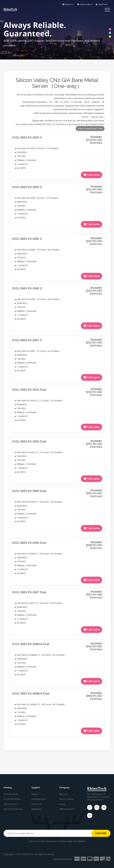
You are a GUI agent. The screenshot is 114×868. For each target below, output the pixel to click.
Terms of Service (66, 799)
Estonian (68, 4)
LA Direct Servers (11, 794)
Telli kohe (92, 175)
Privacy (62, 804)
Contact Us (36, 804)
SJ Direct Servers (11, 804)
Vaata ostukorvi (85, 4)
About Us (63, 794)
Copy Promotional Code (90, 128)
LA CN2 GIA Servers (12, 799)
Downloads (36, 809)
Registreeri (102, 4)
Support (35, 794)
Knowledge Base (39, 799)
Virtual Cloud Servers (13, 809)
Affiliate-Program (67, 809)
